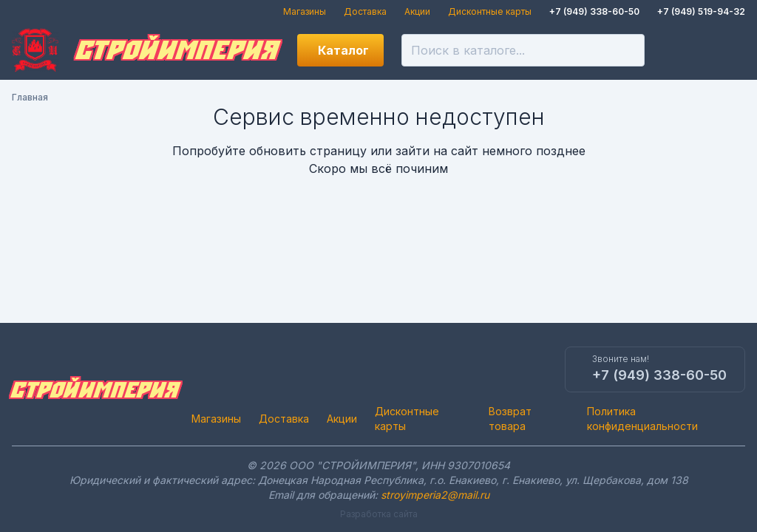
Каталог (343, 50)
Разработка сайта (379, 514)
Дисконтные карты (490, 11)
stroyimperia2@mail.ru (435, 495)
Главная (30, 97)
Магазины (305, 11)
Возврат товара (510, 419)
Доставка (365, 11)
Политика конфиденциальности (642, 419)
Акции (417, 11)
